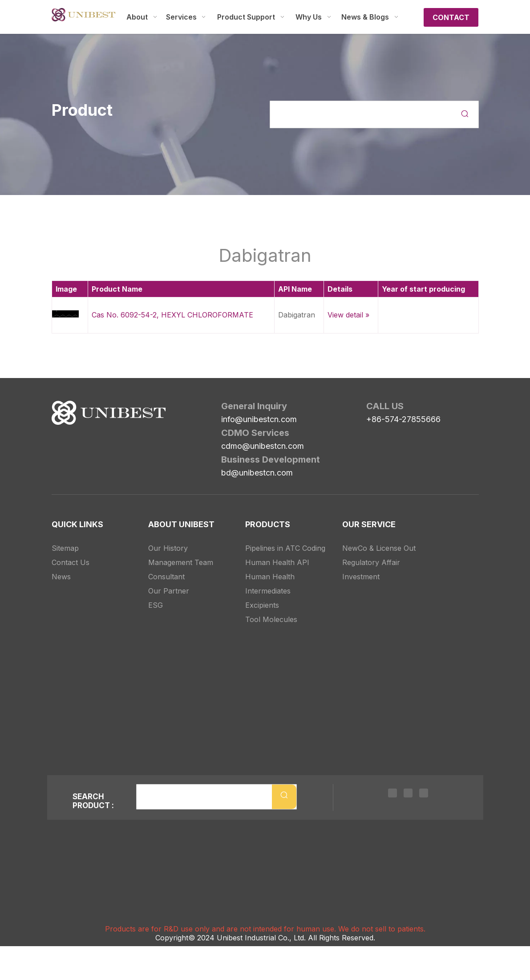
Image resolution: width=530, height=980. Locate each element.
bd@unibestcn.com (257, 473)
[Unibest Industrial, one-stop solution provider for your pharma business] (59, 408)
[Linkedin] (395, 794)
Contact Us (71, 553)
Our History (168, 538)
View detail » (348, 315)
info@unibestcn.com (259, 419)
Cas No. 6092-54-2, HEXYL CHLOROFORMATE (172, 315)
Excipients (262, 595)
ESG (156, 595)
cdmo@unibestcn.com (263, 446)
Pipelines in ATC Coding (285, 538)
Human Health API (277, 553)
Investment (361, 567)
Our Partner (169, 581)
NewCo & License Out (379, 538)
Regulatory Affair (371, 553)
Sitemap (65, 538)
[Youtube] (421, 794)
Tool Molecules (271, 610)
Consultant (166, 567)
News (61, 567)
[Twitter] (408, 794)
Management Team (181, 553)
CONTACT (451, 17)
